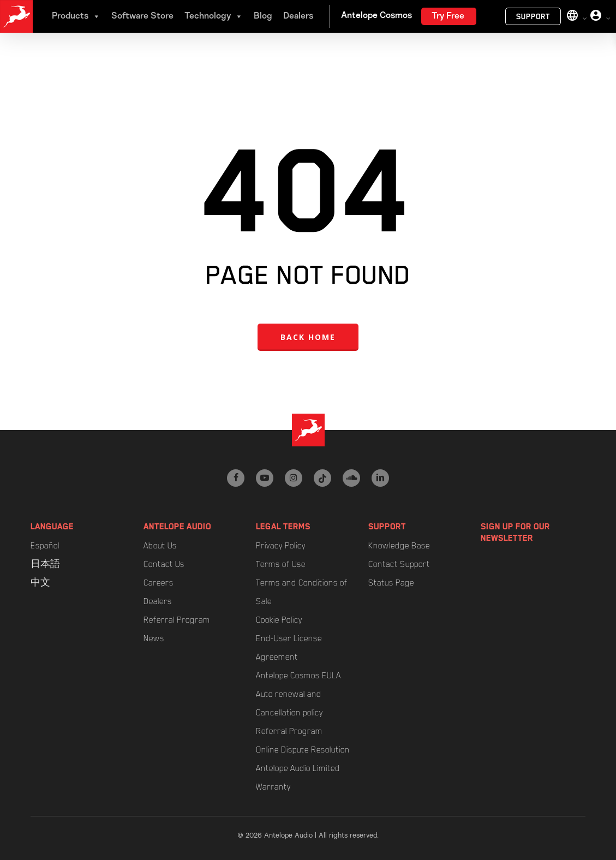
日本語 (45, 564)
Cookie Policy (279, 620)
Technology (214, 16)
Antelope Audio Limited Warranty (298, 778)
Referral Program (177, 620)
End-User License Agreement (289, 648)
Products (76, 16)
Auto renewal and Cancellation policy (289, 703)
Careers (159, 583)
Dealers (298, 16)
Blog (263, 16)
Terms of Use (281, 564)
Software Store (142, 16)
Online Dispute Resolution (303, 750)
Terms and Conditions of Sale (302, 592)
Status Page (391, 583)
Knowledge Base (399, 546)
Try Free (448, 16)
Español (45, 546)
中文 (40, 583)
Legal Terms (283, 527)
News (154, 638)
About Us (160, 546)
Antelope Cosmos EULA (298, 676)
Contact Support (399, 564)
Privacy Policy (281, 546)
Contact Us (164, 564)
